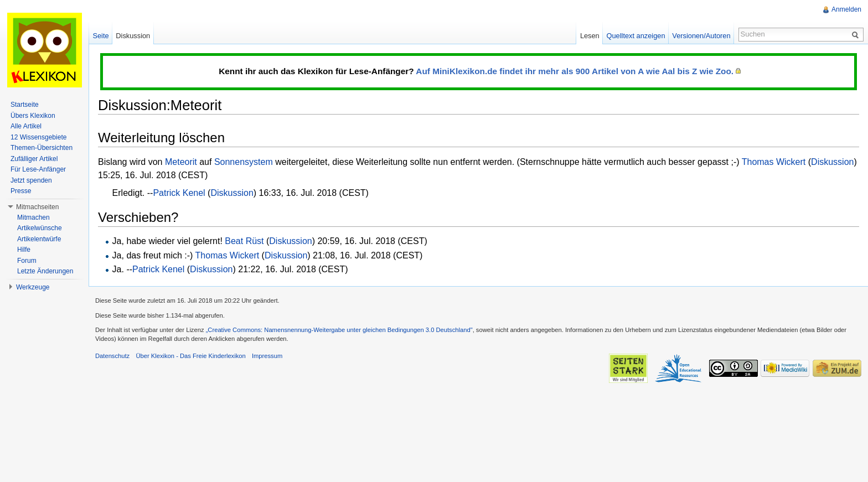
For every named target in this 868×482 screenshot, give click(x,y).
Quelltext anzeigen (636, 36)
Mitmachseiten (37, 207)
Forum (27, 261)
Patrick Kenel (179, 193)
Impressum (267, 356)
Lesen (590, 36)
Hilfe (24, 250)
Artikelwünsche (40, 228)
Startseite (25, 105)
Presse (21, 191)
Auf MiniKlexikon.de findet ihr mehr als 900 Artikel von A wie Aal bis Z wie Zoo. (575, 71)
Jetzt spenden (31, 180)
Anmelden (846, 9)
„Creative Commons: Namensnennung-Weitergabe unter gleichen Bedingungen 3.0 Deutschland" (339, 330)
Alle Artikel (26, 126)
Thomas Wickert (774, 162)
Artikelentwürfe (39, 239)
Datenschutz (112, 356)
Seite (100, 36)
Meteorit (181, 162)
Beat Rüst (244, 241)
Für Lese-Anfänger (38, 169)
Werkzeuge (33, 287)
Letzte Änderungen (45, 271)
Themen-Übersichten (42, 148)
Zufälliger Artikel (34, 159)
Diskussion (832, 162)
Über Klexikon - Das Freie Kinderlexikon (190, 356)
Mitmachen (33, 217)
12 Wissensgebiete (38, 137)
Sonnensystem (244, 162)
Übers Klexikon (33, 116)
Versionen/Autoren (701, 36)
